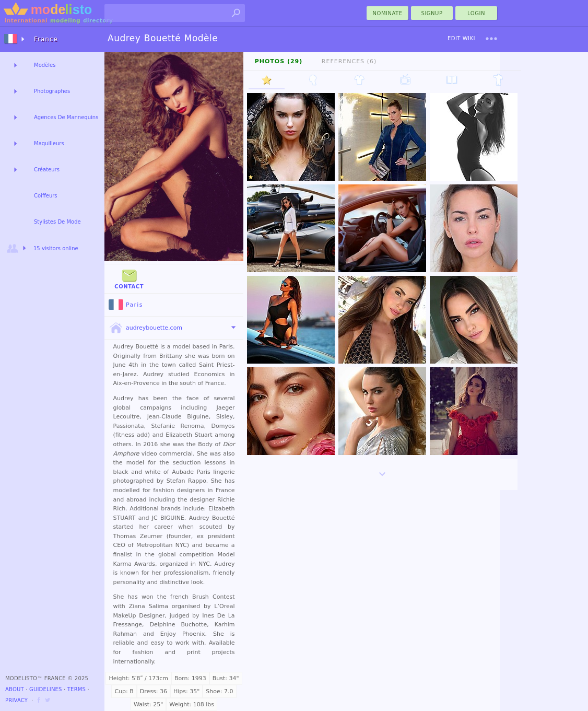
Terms (77, 689)
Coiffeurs (46, 196)
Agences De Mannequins (66, 117)
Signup (432, 13)
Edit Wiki (461, 38)
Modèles (45, 65)
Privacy (16, 700)
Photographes (52, 91)
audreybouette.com (145, 328)
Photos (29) (279, 61)
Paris (126, 305)
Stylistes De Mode (57, 222)
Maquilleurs (49, 143)
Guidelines (46, 689)
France (46, 39)
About (15, 689)
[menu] (491, 39)
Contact (129, 278)
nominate (388, 13)
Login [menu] (476, 13)
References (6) (349, 61)
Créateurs (47, 170)
